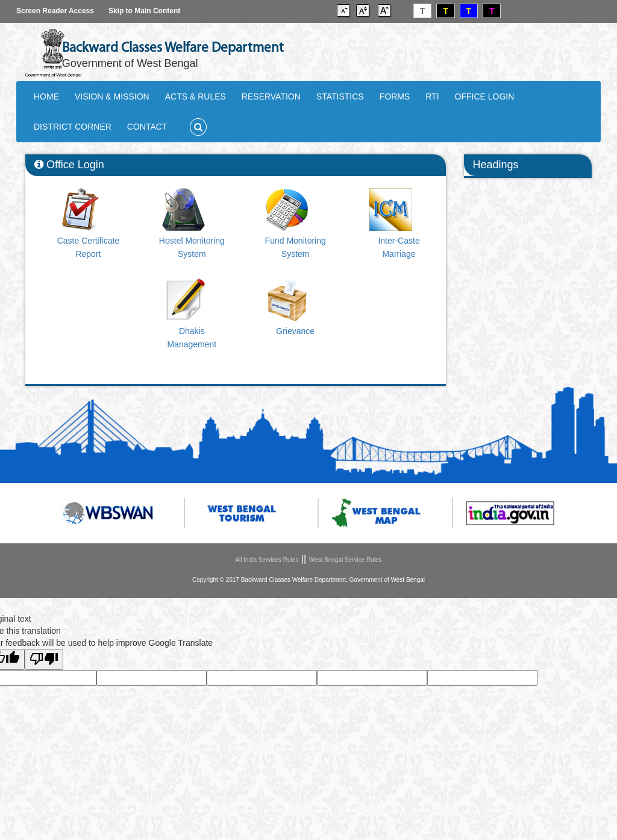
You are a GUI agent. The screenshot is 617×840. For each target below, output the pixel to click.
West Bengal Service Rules (346, 560)
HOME (46, 96)
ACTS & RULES (196, 96)
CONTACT (147, 127)
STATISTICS (340, 96)
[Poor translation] (44, 659)
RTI (432, 96)
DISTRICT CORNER (73, 127)
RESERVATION (271, 96)
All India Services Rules (267, 560)
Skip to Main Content (144, 11)
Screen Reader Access (55, 11)
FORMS (395, 96)
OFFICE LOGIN (485, 96)
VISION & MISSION (112, 96)
